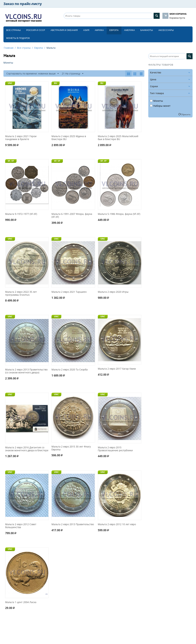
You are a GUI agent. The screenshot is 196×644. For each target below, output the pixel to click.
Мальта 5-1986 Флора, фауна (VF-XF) (119, 214)
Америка (130, 30)
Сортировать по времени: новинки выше (33, 74)
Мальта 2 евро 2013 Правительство (73, 524)
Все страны (13, 30)
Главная (9, 48)
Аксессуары (166, 30)
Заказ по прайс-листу (23, 4)
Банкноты (147, 30)
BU (56, 83)
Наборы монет (160, 106)
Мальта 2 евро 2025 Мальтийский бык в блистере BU (118, 138)
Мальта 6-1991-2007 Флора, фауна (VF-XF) (72, 216)
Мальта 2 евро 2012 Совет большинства (21, 526)
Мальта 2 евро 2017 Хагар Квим (117, 369)
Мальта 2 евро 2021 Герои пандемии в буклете (21, 138)
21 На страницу (73, 74)
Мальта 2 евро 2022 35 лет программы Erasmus (21, 293)
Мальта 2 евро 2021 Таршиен (69, 292)
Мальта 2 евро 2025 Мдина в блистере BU (69, 138)
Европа (114, 30)
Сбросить (186, 114)
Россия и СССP (36, 30)
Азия (86, 30)
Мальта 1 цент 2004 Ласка (21, 602)
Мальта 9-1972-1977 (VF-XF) (21, 214)
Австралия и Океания (64, 30)
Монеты (156, 101)
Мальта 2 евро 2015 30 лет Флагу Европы (71, 448)
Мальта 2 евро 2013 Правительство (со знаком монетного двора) (26, 371)
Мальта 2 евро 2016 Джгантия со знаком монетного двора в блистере (27, 449)
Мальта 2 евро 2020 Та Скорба (70, 370)
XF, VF (11, 161)
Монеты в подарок (18, 38)
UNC (10, 83)
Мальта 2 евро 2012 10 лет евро (117, 524)
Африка (99, 30)
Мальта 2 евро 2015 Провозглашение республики (115, 449)
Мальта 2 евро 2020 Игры (113, 292)
